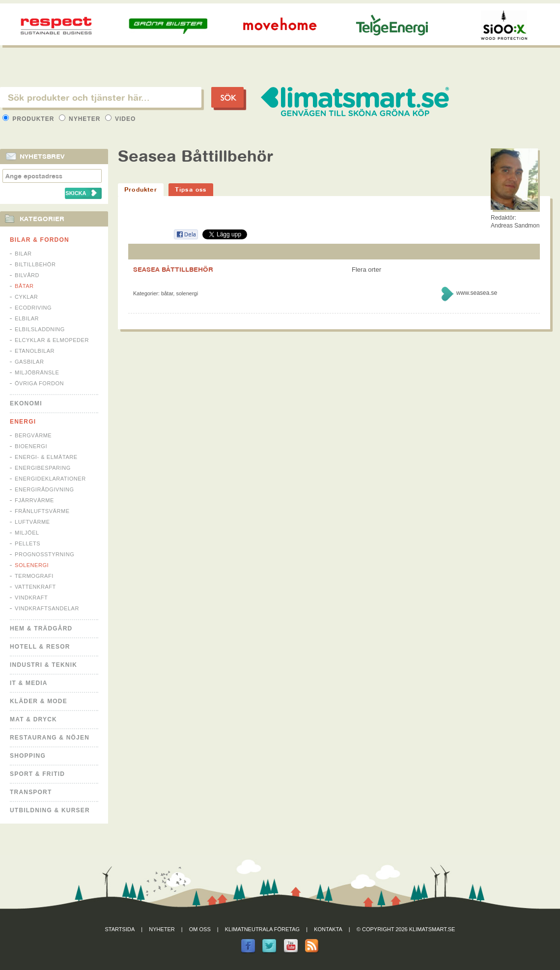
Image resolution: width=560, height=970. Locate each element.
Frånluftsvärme (42, 511)
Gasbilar (29, 362)
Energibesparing (43, 468)
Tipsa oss (191, 189)
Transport (31, 792)
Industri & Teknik (43, 665)
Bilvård (27, 275)
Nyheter (81, 119)
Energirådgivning (44, 489)
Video (121, 119)
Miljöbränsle (37, 372)
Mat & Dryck (33, 719)
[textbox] (101, 97)
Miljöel (27, 533)
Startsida (120, 929)
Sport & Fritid (37, 774)
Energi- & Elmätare (46, 457)
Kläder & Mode (39, 701)
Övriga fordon (39, 383)
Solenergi (32, 565)
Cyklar (26, 297)
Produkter (29, 119)
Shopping (28, 756)
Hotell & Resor (40, 647)
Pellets (28, 543)
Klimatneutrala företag (262, 929)
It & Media (29, 683)
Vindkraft (31, 598)
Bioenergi (31, 446)
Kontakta (328, 929)
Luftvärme (32, 522)
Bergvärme (33, 435)
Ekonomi (26, 403)
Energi (23, 422)
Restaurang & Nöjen (50, 738)
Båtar (24, 286)
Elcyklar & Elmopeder (52, 340)
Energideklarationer (50, 479)
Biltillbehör (35, 264)
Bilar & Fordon (40, 240)
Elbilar (27, 318)
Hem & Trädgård (41, 628)
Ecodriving (33, 308)
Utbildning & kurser (50, 810)
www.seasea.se (477, 293)
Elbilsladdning (40, 329)
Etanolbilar (35, 351)
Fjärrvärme (34, 500)
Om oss (200, 929)
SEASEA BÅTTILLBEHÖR (173, 269)
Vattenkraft (35, 587)
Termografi (34, 576)
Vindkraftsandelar (47, 608)
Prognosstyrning (44, 554)
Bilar (23, 254)
